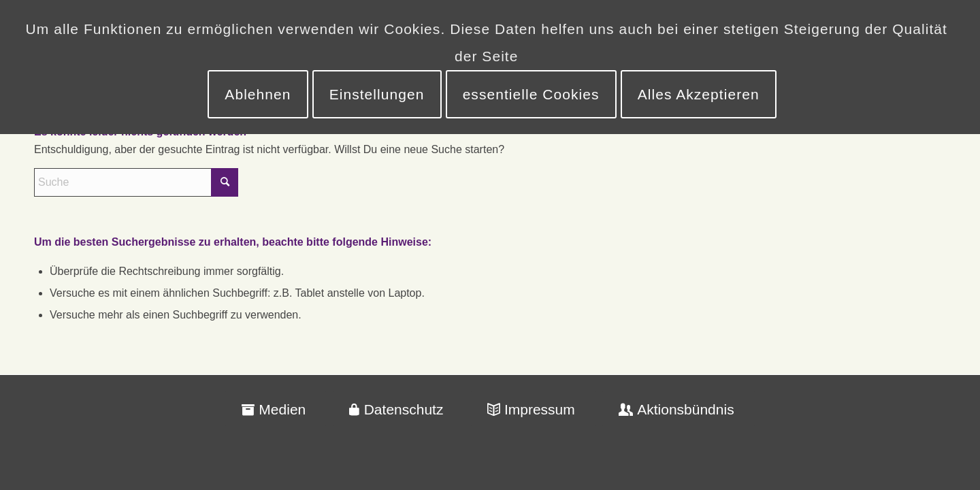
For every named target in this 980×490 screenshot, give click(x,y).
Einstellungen (377, 94)
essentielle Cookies (531, 94)
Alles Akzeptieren (699, 94)
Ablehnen (258, 94)
